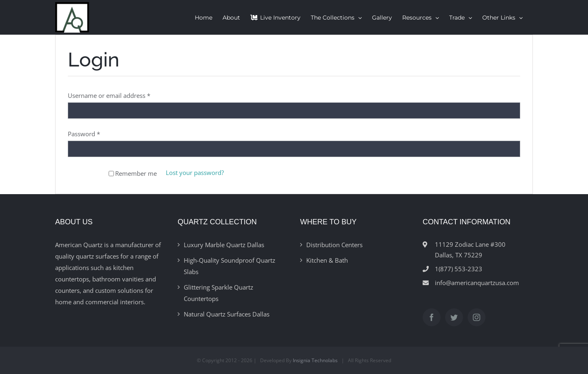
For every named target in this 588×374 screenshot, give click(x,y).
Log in (86, 173)
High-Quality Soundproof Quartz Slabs (229, 266)
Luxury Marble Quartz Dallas (224, 245)
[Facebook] (432, 317)
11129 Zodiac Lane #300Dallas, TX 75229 (470, 250)
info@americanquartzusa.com (477, 283)
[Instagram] (477, 317)
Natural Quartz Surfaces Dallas (227, 314)
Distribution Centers (334, 245)
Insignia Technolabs (315, 360)
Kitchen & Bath (327, 260)
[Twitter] (454, 317)
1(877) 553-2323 (459, 269)
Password (84, 134)
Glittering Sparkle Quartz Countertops (218, 293)
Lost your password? (195, 173)
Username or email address (109, 95)
